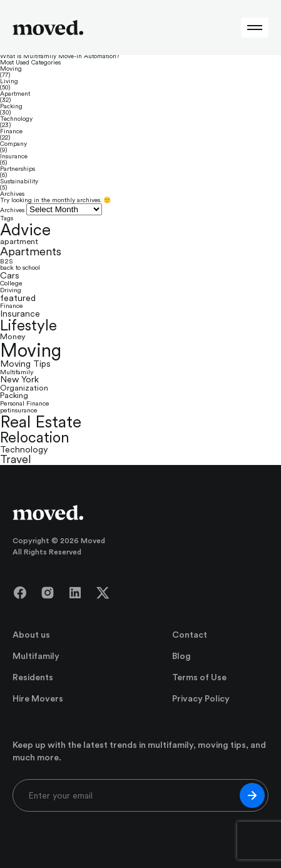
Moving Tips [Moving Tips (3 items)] (25, 364)
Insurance (14, 156)
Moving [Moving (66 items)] (31, 350)
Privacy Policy (201, 698)
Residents (33, 677)
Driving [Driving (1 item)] (11, 290)
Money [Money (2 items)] (13, 337)
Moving (11, 69)
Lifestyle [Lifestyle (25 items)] (28, 325)
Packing (11, 106)
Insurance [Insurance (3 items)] (20, 314)
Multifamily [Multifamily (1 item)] (17, 372)
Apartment (15, 94)
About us (31, 635)
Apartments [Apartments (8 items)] (31, 252)
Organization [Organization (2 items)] (24, 388)
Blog (181, 656)
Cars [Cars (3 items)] (10, 275)
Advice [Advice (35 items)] (25, 230)
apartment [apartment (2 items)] (19, 242)
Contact (190, 635)
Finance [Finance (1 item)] (12, 306)
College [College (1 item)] (11, 283)
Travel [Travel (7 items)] (16, 459)
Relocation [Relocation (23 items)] (35, 437)
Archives (12, 210)
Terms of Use (199, 677)
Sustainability (19, 181)
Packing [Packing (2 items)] (14, 396)
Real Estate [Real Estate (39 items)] (41, 422)
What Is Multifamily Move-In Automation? (59, 56)
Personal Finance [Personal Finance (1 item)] (25, 403)
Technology (16, 119)
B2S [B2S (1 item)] (6, 261)
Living (9, 81)
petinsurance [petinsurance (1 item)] (19, 410)
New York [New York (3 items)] (19, 379)
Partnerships (18, 169)
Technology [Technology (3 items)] (24, 449)
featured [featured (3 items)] (18, 298)
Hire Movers (38, 698)
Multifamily (36, 656)
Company (13, 144)
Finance (11, 131)
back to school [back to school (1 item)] (20, 268)
